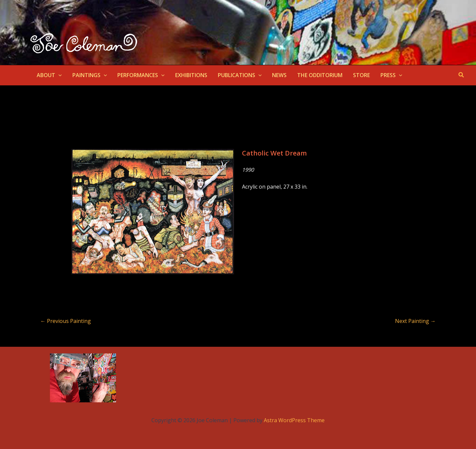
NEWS (279, 75)
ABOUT (49, 75)
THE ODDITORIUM (320, 75)
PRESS (391, 75)
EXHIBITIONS (191, 75)
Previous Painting (66, 321)
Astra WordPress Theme (294, 420)
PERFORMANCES (141, 75)
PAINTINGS (90, 75)
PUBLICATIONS (240, 75)
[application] (59, 75)
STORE (361, 75)
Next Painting (415, 321)
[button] (461, 75)
